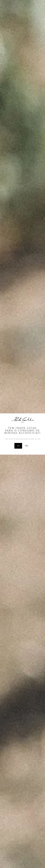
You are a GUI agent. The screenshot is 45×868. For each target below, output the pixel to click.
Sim (18, 446)
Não (27, 446)
